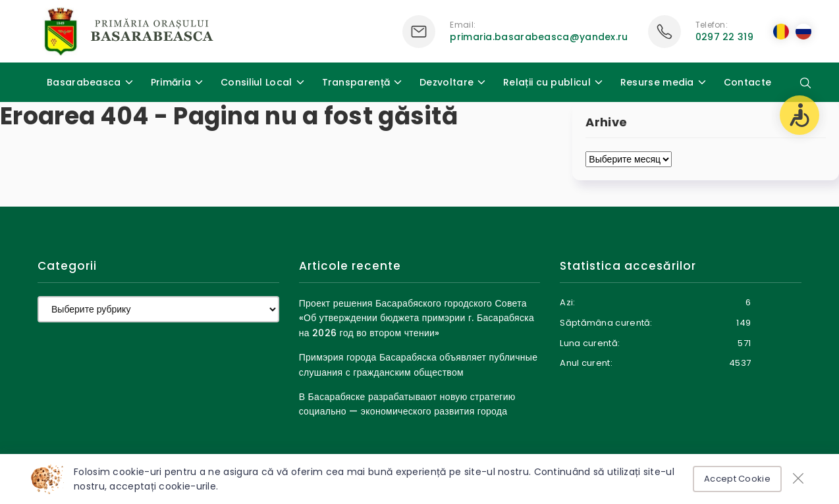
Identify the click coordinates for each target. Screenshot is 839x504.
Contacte (747, 82)
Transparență (356, 82)
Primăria (171, 82)
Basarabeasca (84, 82)
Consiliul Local (257, 82)
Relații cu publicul (547, 82)
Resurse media (657, 82)
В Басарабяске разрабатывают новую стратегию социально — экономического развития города (407, 404)
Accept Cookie (737, 479)
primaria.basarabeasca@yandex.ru (539, 37)
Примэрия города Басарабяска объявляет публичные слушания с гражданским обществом (419, 365)
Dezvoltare (447, 82)
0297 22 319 (724, 37)
